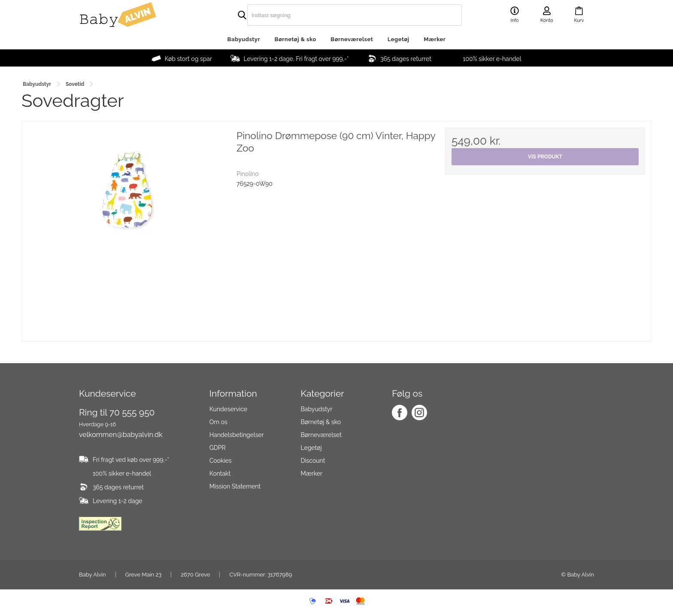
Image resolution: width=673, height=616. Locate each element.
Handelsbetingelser (237, 435)
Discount (313, 461)
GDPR (218, 448)
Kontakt (220, 473)
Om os (218, 422)
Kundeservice (228, 409)
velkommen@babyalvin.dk (121, 435)
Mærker (435, 39)
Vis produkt (545, 157)
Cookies (221, 461)
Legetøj (399, 39)
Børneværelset (352, 39)
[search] (336, 15)
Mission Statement (235, 486)
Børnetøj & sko (296, 39)
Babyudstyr (244, 39)
